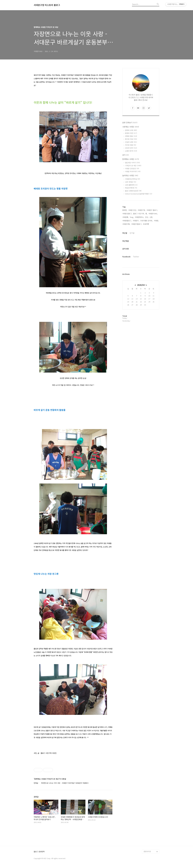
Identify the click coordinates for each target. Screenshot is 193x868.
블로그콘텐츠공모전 (133, 191)
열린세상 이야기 (133, 163)
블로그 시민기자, (139, 214)
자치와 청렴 (131, 145)
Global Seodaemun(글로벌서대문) (139, 194)
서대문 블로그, (127, 214)
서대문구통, (126, 224)
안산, (147, 217)
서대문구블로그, (137, 224)
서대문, (156, 221)
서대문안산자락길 (133, 179)
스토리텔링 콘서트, (146, 221)
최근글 (125, 233)
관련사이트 (147, 851)
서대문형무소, (139, 217)
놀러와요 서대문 (130, 175)
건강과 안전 (131, 148)
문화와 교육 (131, 130)
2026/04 (141, 285)
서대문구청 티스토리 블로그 (47, 5)
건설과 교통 (131, 142)
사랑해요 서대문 (131, 127)
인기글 (132, 233)
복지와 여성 (131, 139)
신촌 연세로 (131, 182)
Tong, (132, 217)
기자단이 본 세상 (133, 166)
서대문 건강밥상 (132, 168)
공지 (126, 155)
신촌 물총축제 (131, 185)
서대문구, (136, 221)
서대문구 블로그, (152, 210)
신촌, (151, 217)
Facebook (126, 257)
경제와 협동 (131, 136)
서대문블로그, (127, 221)
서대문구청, (142, 210)
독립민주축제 (131, 188)
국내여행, (146, 224)
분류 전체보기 (130, 123)
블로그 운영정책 (39, 852)
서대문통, (126, 217)
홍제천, (125, 210)
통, (146, 214)
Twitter (136, 257)
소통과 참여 (131, 151)
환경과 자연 (131, 133)
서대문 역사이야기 (133, 171)
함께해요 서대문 (131, 159)
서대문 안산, (132, 210)
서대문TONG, (153, 214)
